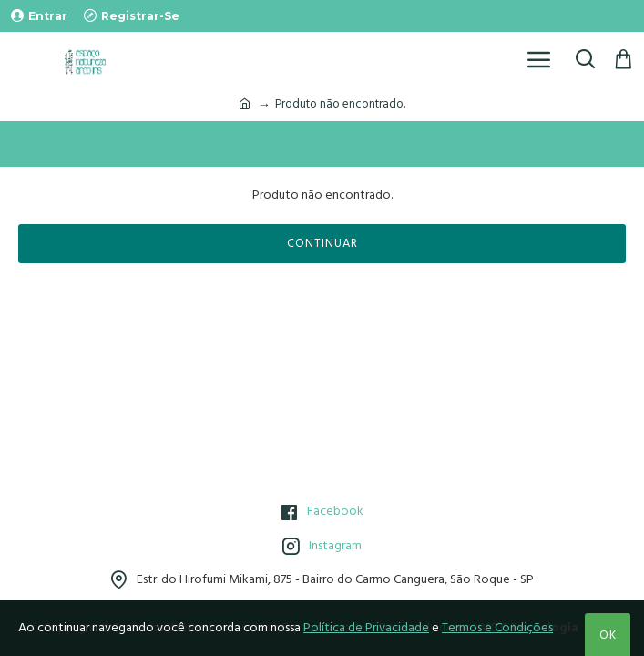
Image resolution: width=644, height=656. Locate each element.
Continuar (322, 243)
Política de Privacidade (366, 628)
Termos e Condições (497, 628)
